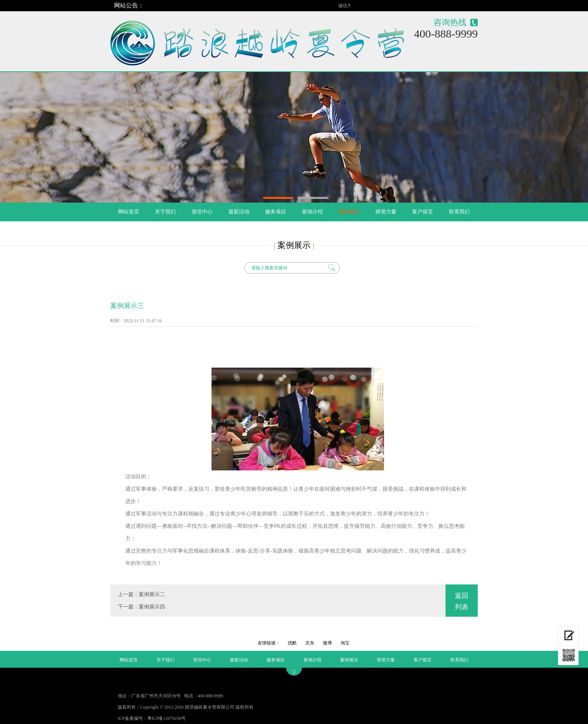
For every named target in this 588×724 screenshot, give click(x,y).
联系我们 (459, 212)
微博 (328, 643)
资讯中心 (202, 212)
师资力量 (386, 212)
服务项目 (276, 212)
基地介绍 (312, 212)
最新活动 (239, 212)
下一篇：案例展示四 (141, 607)
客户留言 (423, 212)
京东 (310, 643)
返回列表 (462, 601)
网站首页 (129, 212)
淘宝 (345, 643)
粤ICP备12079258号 (167, 718)
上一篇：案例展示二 (141, 594)
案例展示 (349, 212)
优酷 (293, 643)
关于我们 (165, 212)
